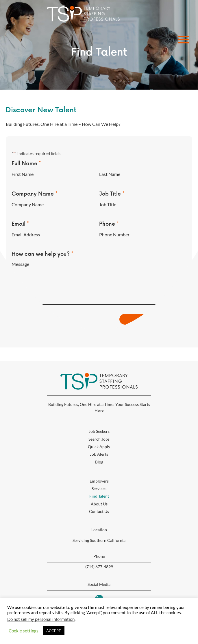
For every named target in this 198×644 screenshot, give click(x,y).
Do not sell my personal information (41, 619)
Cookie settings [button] (24, 631)
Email (20, 221)
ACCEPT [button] (54, 631)
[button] (182, 40)
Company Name (34, 192)
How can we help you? (42, 250)
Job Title (112, 192)
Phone (109, 221)
